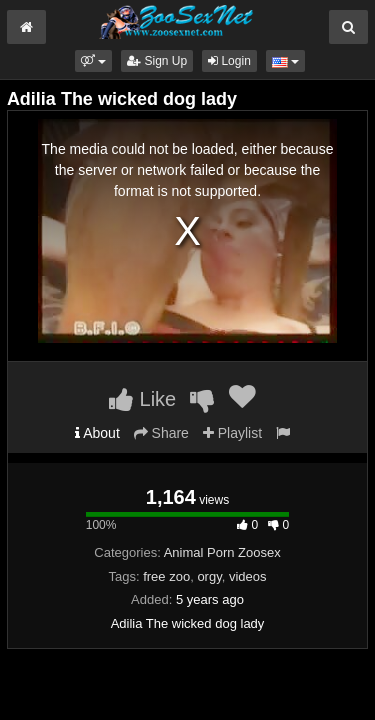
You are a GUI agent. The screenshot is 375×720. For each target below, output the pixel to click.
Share (161, 433)
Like (142, 399)
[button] (93, 61)
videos (248, 576)
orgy (209, 576)
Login (229, 61)
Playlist (232, 433)
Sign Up (157, 61)
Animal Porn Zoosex (222, 552)
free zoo (166, 576)
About (97, 433)
